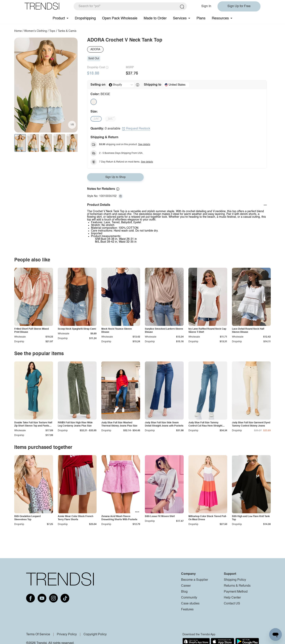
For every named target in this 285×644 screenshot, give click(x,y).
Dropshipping (85, 18)
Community (189, 598)
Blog (184, 592)
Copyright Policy (95, 635)
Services (180, 18)
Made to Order (155, 18)
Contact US (232, 604)
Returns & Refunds (237, 586)
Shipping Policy (235, 580)
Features (187, 610)
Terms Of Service (38, 635)
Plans (201, 18)
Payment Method (236, 592)
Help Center (232, 598)
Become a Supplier (195, 580)
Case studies (190, 604)
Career (186, 586)
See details (144, 145)
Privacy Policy (67, 635)
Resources (220, 18)
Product (59, 18)
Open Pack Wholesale (120, 18)
